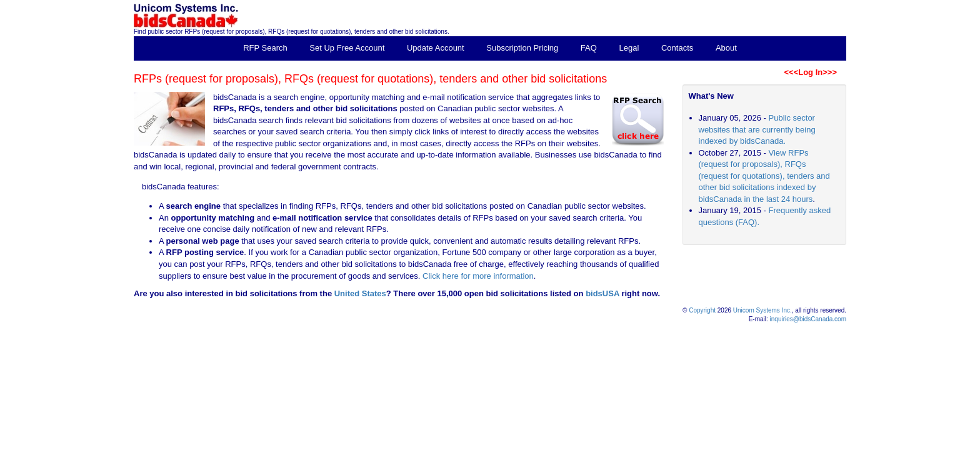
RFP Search (265, 48)
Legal (629, 48)
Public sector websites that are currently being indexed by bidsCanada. (757, 129)
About (726, 48)
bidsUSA (602, 293)
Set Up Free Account (347, 48)
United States (360, 293)
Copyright (702, 310)
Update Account (436, 48)
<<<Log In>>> (810, 72)
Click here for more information (478, 276)
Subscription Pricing (522, 48)
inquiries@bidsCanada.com (808, 319)
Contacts (677, 48)
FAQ (589, 48)
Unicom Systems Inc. (762, 310)
